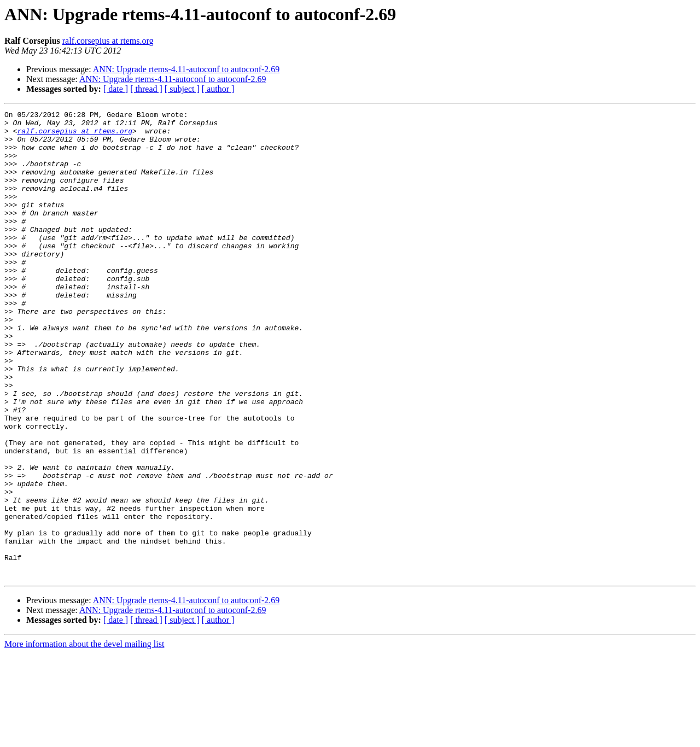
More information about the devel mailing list (84, 737)
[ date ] (116, 89)
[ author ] (218, 89)
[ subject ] (182, 89)
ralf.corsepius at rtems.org (108, 41)
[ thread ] (146, 89)
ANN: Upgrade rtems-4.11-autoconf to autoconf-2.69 (186, 69)
